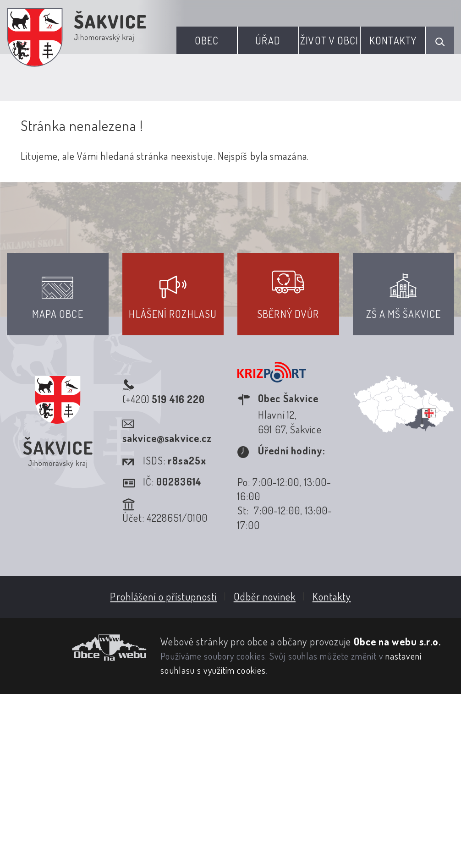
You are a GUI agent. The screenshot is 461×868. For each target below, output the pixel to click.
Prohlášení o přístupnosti (163, 596)
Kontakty (393, 40)
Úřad (268, 40)
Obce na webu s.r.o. (398, 641)
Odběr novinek (265, 596)
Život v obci (329, 40)
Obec (207, 40)
